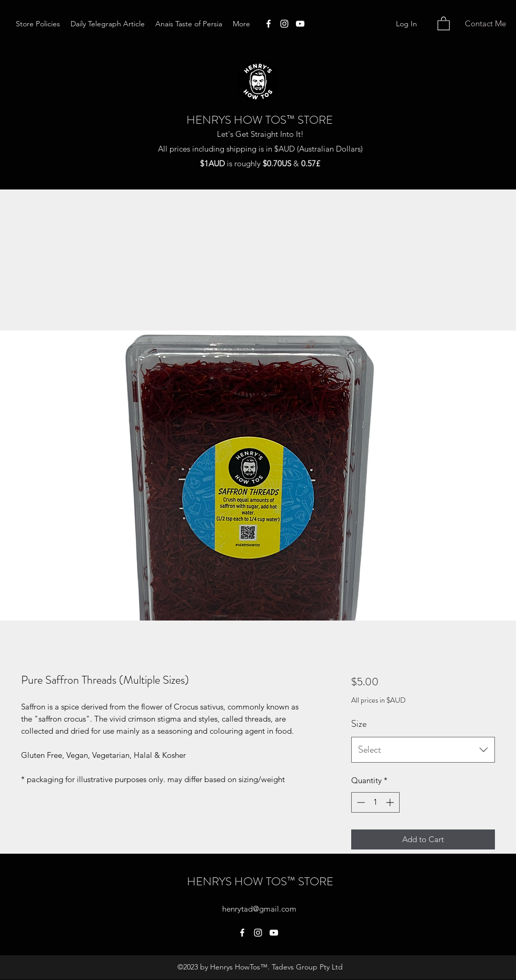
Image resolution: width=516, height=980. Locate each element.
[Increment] (391, 802)
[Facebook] (269, 24)
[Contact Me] (485, 24)
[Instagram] (284, 24)
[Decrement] (360, 802)
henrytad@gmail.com (259, 909)
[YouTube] (300, 24)
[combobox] (423, 750)
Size (359, 724)
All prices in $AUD (378, 700)
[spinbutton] (375, 802)
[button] (444, 23)
